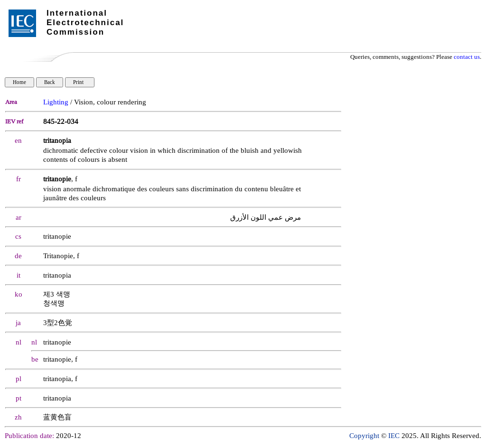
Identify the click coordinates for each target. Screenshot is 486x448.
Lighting (56, 102)
